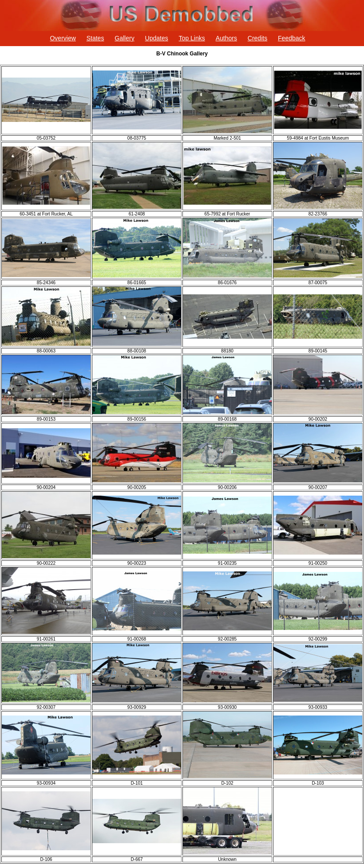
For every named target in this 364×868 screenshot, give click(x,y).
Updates (157, 38)
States (95, 38)
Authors (226, 38)
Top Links (192, 38)
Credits (257, 38)
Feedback (291, 38)
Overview (63, 38)
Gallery (124, 38)
